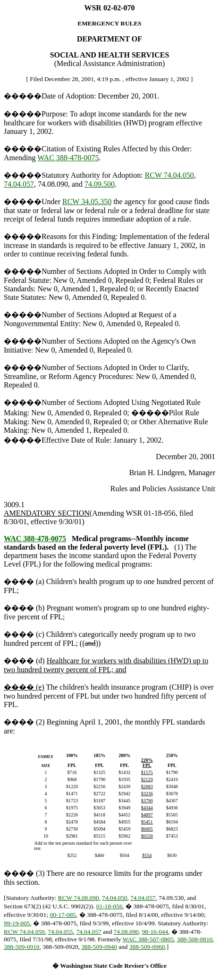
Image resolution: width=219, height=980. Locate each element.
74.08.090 (126, 932)
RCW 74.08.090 (79, 898)
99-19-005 (17, 923)
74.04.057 (19, 184)
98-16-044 (155, 932)
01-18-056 (109, 906)
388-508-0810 (195, 939)
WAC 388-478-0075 (68, 158)
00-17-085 (63, 915)
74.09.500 (100, 184)
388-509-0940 (99, 947)
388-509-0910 (22, 947)
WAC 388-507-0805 (148, 939)
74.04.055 (60, 932)
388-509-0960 (147, 947)
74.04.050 (114, 898)
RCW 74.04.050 (169, 175)
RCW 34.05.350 (87, 202)
